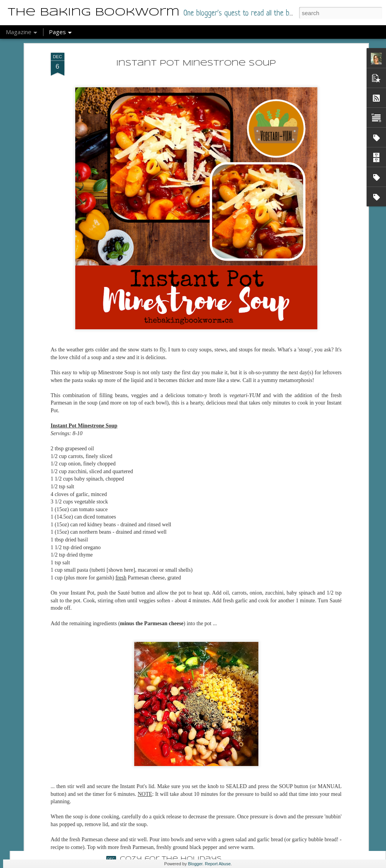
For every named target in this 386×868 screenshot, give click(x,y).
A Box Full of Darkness (172, 771)
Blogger (195, 864)
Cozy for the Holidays (171, 859)
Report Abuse (218, 864)
